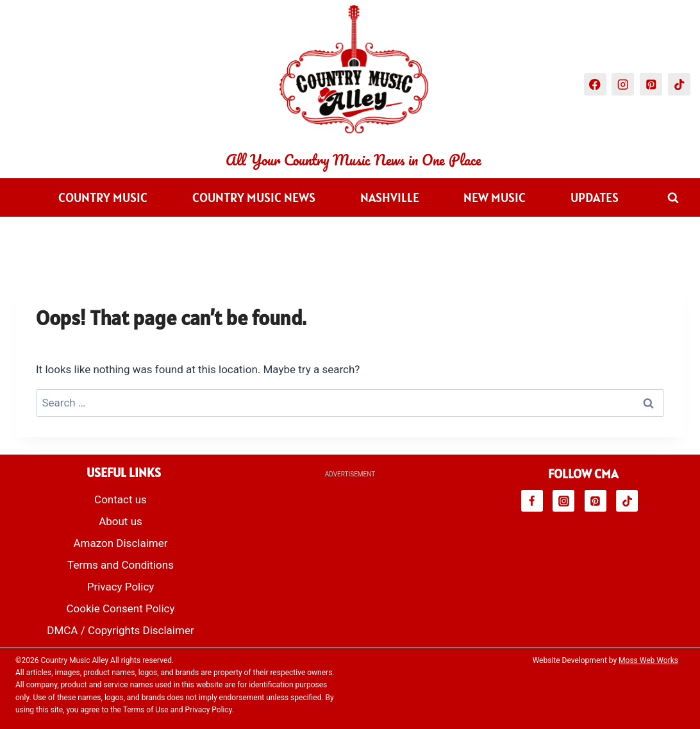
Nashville (390, 197)
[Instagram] (623, 84)
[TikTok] (679, 84)
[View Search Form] (673, 197)
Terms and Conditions (121, 565)
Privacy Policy (121, 587)
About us (121, 521)
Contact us (121, 499)
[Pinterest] (651, 84)
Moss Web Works (648, 660)
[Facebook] (595, 84)
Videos (285, 236)
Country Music (103, 197)
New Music (495, 197)
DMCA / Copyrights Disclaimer (120, 630)
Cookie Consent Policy (120, 608)
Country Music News (254, 197)
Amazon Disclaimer (120, 543)
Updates (595, 197)
